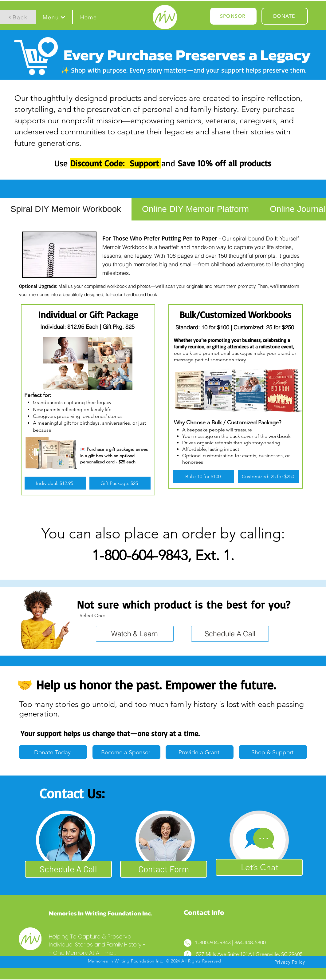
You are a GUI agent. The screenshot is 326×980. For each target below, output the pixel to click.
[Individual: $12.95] (55, 483)
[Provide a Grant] (200, 752)
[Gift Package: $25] (120, 483)
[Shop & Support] (273, 752)
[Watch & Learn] (135, 634)
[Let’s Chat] (259, 867)
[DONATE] (285, 16)
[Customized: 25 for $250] (269, 476)
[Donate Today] (53, 752)
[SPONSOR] (233, 16)
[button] (54, 17)
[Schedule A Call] (230, 634)
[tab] (66, 209)
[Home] (89, 17)
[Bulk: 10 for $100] (204, 476)
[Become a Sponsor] (126, 752)
